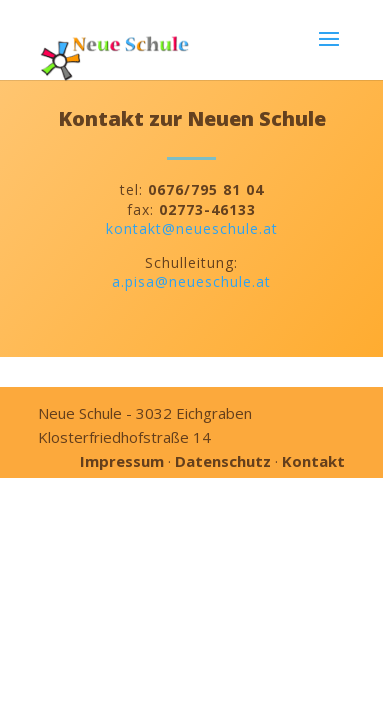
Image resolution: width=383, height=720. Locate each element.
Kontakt (313, 461)
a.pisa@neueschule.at (191, 281)
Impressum (122, 461)
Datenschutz (223, 461)
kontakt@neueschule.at (192, 228)
